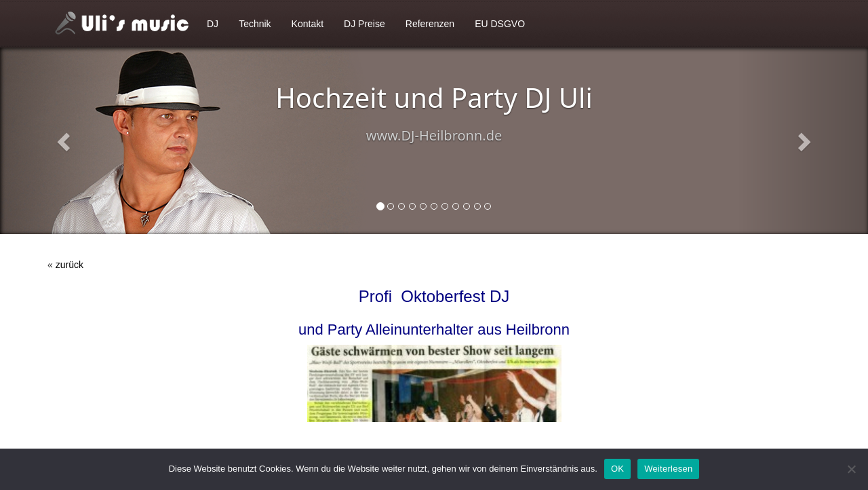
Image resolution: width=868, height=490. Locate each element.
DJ (213, 24)
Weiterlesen (668, 469)
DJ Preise (364, 24)
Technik (255, 24)
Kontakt (308, 24)
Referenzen (430, 24)
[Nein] (851, 469)
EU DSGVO (500, 24)
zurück (70, 265)
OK (617, 469)
